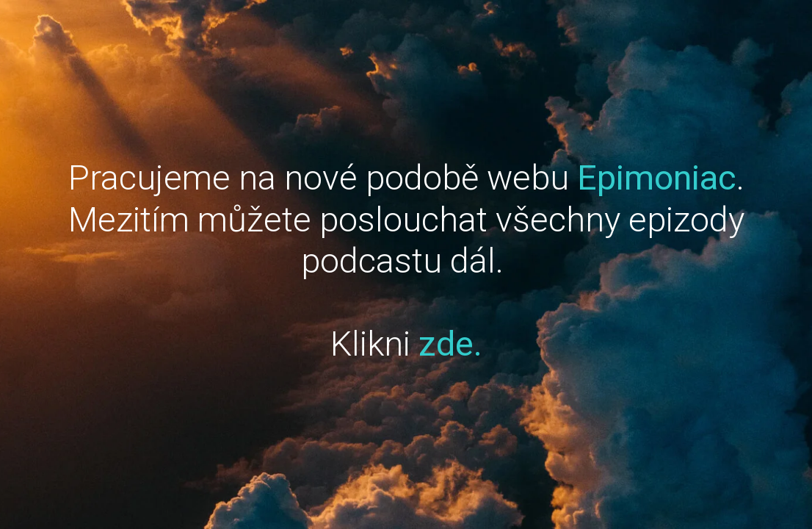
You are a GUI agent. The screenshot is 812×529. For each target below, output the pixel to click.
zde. (450, 343)
